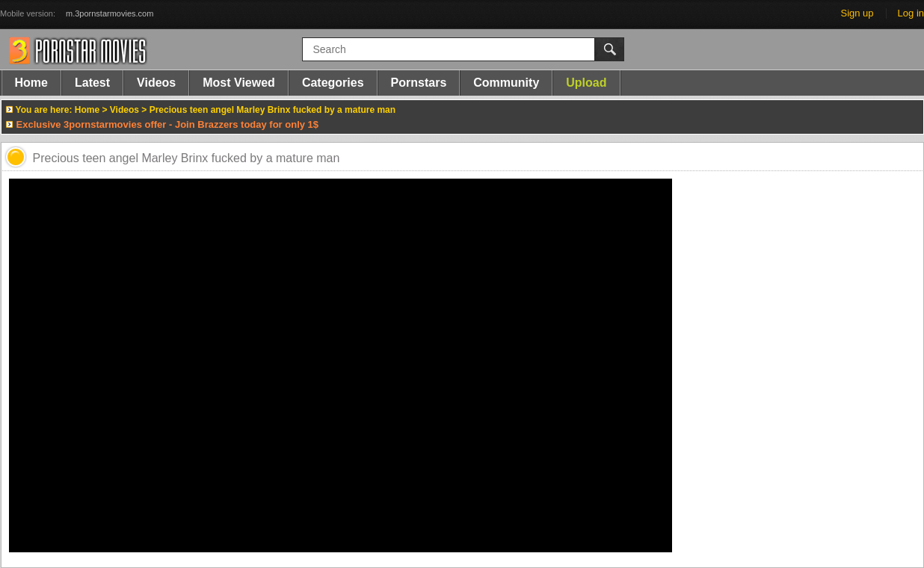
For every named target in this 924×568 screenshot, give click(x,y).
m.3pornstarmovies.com (110, 13)
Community (506, 83)
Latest (92, 83)
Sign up (857, 13)
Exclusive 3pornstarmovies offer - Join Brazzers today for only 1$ (168, 124)
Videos (156, 83)
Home (31, 83)
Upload (586, 83)
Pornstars (419, 83)
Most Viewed (239, 83)
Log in (911, 13)
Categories (333, 83)
